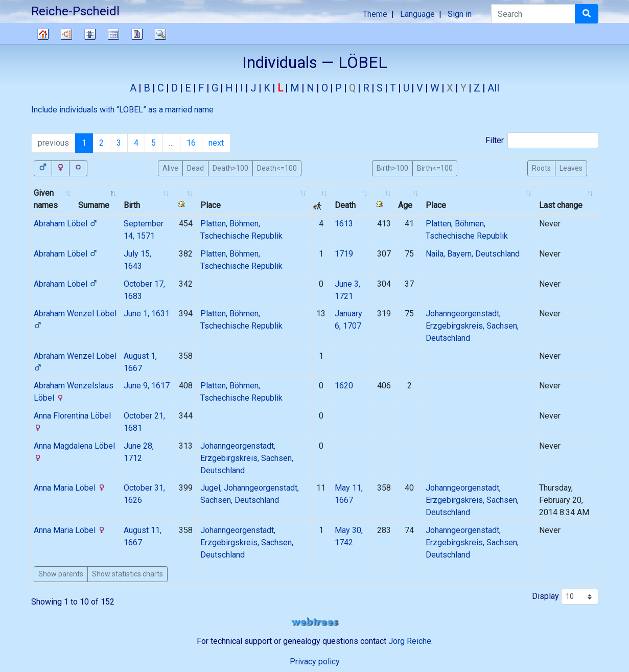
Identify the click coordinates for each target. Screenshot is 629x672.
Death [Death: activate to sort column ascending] (345, 205)
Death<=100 (277, 168)
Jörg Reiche (410, 641)
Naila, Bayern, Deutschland (473, 254)
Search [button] (160, 34)
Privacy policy (315, 662)
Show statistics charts (127, 574)
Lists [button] (90, 34)
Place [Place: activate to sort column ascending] (211, 205)
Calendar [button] (113, 34)
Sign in (460, 14)
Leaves (571, 168)
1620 (344, 386)
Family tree (43, 34)
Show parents (61, 574)
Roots (541, 168)
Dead (195, 168)
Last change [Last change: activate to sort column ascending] (561, 205)
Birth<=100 (435, 168)
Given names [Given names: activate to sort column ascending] (46, 199)
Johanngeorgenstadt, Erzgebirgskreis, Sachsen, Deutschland (472, 326)
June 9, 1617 (147, 386)
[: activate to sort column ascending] (186, 200)
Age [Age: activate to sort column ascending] (405, 205)
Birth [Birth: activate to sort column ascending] (132, 205)
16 (191, 143)
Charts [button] (66, 34)
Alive (170, 168)
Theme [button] (375, 14)
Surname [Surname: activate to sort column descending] (94, 205)
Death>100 (230, 168)
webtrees (315, 622)
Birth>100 (392, 168)
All (493, 88)
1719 (344, 254)
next (216, 143)
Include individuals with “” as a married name (122, 110)
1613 (344, 224)
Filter (542, 140)
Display (565, 597)
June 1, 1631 (147, 314)
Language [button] (417, 14)
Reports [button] (137, 34)
